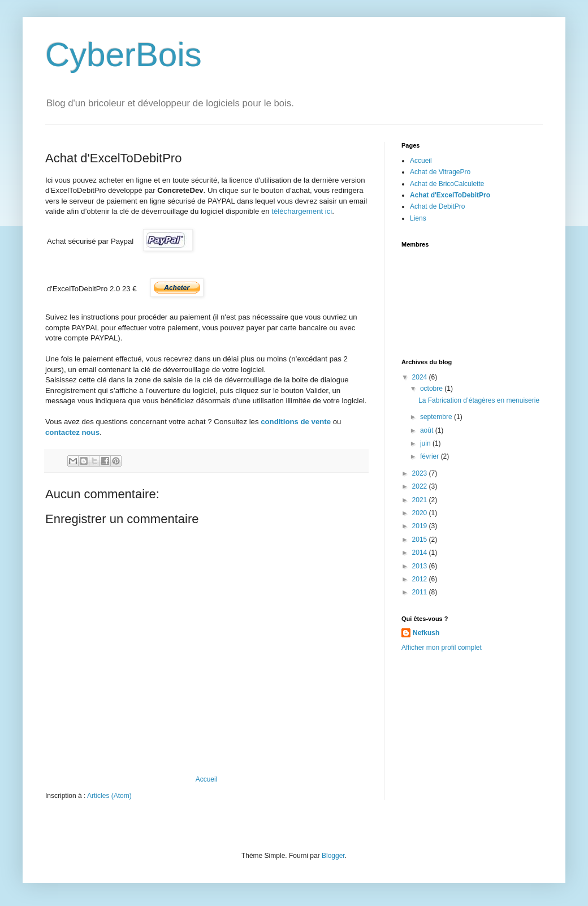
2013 (421, 566)
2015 (421, 540)
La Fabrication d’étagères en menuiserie (479, 400)
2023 (421, 473)
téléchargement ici (302, 211)
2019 (421, 526)
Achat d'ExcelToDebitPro (450, 195)
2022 (421, 486)
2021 (421, 500)
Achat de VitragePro (440, 172)
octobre (432, 389)
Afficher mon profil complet (442, 648)
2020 (421, 513)
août (428, 430)
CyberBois (124, 55)
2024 (421, 377)
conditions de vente (296, 422)
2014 (421, 553)
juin (426, 443)
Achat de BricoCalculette (447, 184)
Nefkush (426, 633)
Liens (418, 218)
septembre (437, 417)
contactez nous (72, 432)
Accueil (207, 779)
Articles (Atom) (109, 796)
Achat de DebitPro (437, 206)
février (431, 456)
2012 (421, 579)
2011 (421, 592)
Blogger (333, 856)
